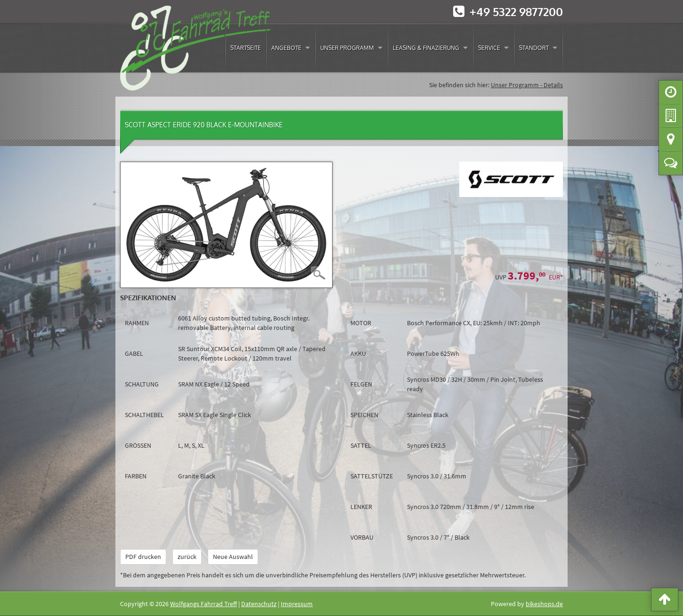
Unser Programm (347, 48)
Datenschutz (259, 604)
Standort (534, 48)
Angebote (286, 48)
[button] (665, 601)
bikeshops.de (544, 604)
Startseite (246, 48)
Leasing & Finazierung (426, 48)
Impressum (297, 604)
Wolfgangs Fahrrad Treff (203, 604)
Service (489, 48)
